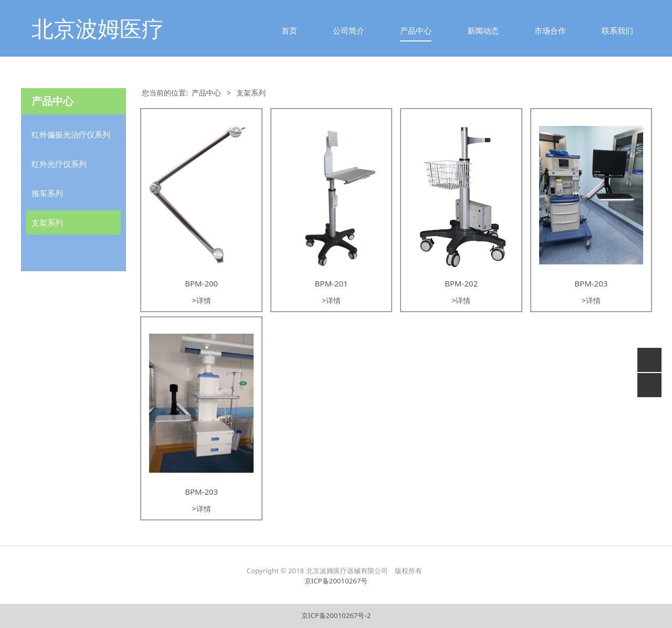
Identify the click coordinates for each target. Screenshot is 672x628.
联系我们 (617, 30)
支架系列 (47, 222)
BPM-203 (591, 283)
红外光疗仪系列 (59, 164)
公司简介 (349, 30)
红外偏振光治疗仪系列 (71, 134)
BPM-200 (201, 283)
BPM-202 (461, 283)
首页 (289, 30)
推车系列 (47, 193)
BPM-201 (332, 283)
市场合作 (550, 30)
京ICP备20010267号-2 (336, 615)
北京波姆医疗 (98, 28)
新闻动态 (483, 30)
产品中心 (416, 30)
